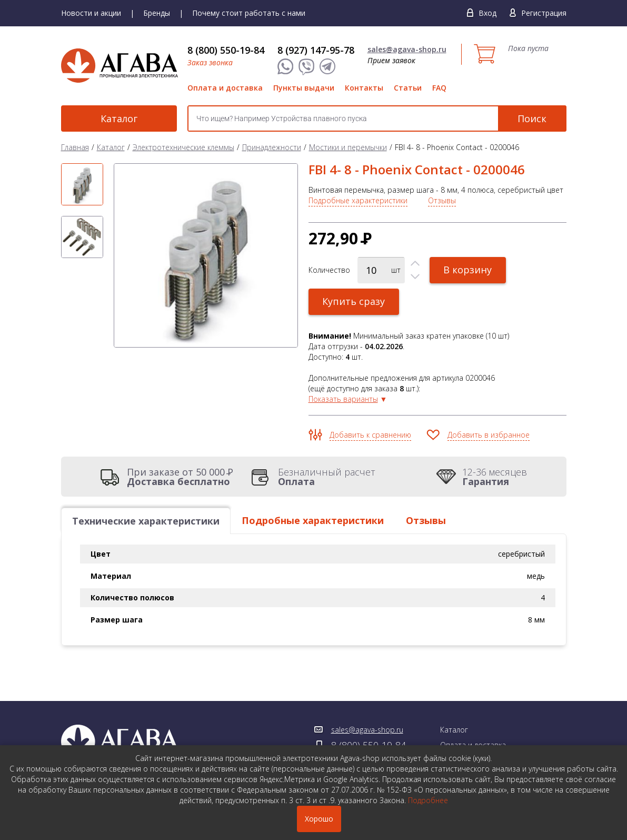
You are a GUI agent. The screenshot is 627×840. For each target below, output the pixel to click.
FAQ (439, 88)
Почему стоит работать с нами (249, 13)
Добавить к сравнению (370, 435)
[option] (82, 184)
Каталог (119, 118)
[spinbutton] (381, 270)
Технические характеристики (146, 521)
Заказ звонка (210, 62)
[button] (415, 264)
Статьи (408, 88)
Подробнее (428, 800)
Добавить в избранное (489, 435)
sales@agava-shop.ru (407, 49)
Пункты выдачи (304, 88)
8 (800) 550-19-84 (226, 50)
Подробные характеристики (358, 200)
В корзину (468, 270)
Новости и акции (91, 13)
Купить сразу (354, 301)
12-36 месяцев (495, 477)
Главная (75, 147)
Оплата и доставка (225, 88)
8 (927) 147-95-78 (316, 50)
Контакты (364, 88)
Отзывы (442, 200)
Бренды (157, 13)
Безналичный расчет (327, 477)
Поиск (532, 118)
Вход (487, 13)
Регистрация (544, 13)
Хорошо (319, 819)
